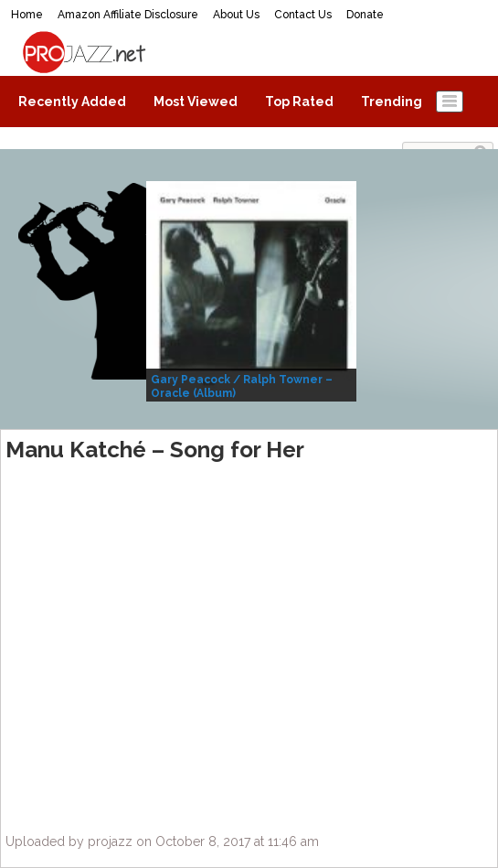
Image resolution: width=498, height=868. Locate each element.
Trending (392, 102)
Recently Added (72, 102)
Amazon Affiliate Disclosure (128, 15)
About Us (236, 15)
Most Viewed (196, 102)
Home (27, 15)
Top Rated (299, 102)
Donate (365, 15)
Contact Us (303, 15)
